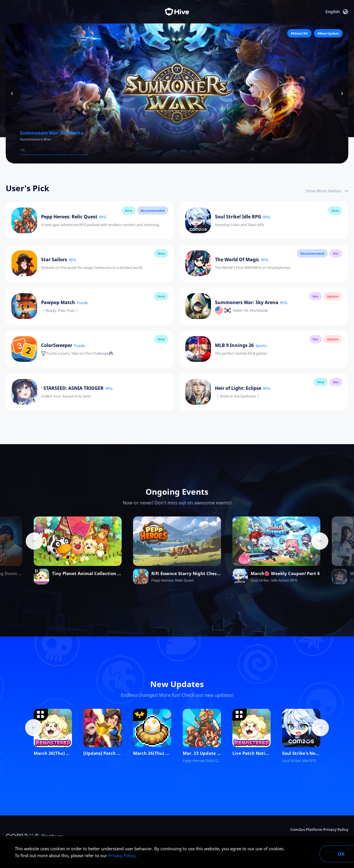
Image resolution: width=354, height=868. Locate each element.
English (337, 12)
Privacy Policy (122, 855)
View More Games (327, 191)
